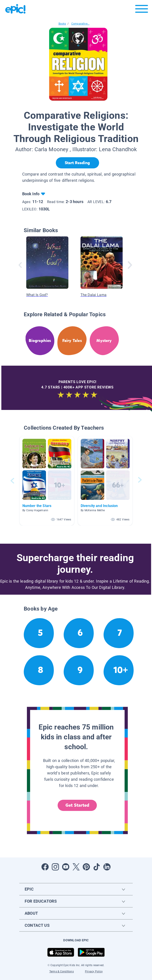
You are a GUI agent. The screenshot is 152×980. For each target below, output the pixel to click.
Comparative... (80, 24)
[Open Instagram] (55, 867)
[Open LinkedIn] (107, 867)
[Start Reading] (77, 163)
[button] (47, 481)
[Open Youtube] (66, 867)
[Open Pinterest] (86, 867)
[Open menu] (142, 10)
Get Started (77, 805)
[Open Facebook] (45, 867)
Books (62, 24)
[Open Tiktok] (97, 867)
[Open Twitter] (76, 867)
